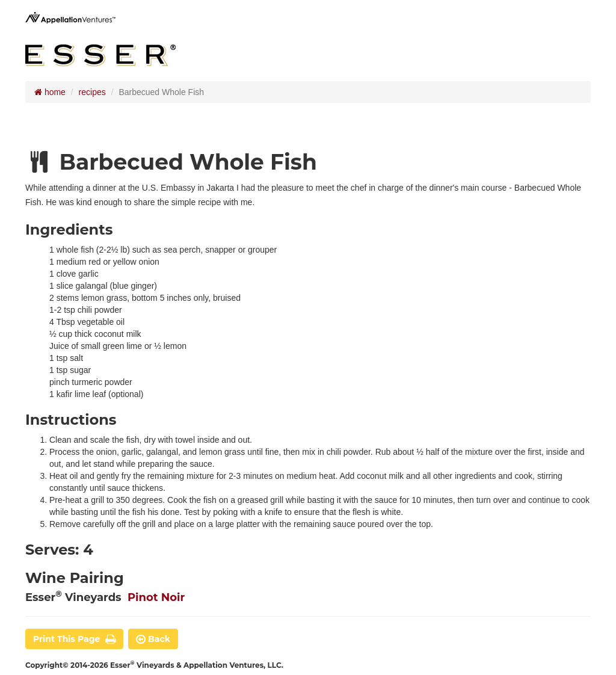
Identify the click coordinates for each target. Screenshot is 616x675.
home (50, 92)
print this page (74, 639)
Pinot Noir (156, 597)
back (153, 639)
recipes (92, 92)
